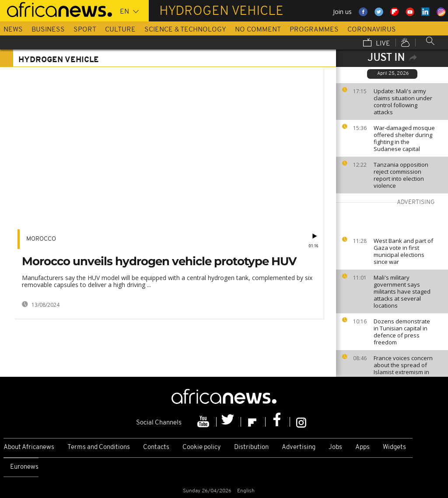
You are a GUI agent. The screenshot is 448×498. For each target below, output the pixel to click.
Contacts (156, 447)
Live (377, 43)
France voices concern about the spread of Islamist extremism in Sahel (403, 368)
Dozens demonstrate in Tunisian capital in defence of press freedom (402, 332)
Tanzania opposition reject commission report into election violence (401, 175)
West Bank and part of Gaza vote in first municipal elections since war (403, 251)
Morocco (41, 239)
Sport (85, 30)
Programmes (314, 30)
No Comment (258, 30)
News (13, 30)
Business (48, 30)
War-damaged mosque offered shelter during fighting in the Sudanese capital (404, 138)
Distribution (251, 447)
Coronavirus (372, 30)
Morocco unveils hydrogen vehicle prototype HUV (159, 261)
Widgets (394, 447)
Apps (362, 447)
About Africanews (29, 447)
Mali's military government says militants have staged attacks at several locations (402, 291)
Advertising (299, 447)
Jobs (335, 447)
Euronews (24, 467)
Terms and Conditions (99, 447)
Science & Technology (185, 30)
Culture (120, 30)
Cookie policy (202, 447)
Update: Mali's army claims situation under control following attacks (403, 102)
